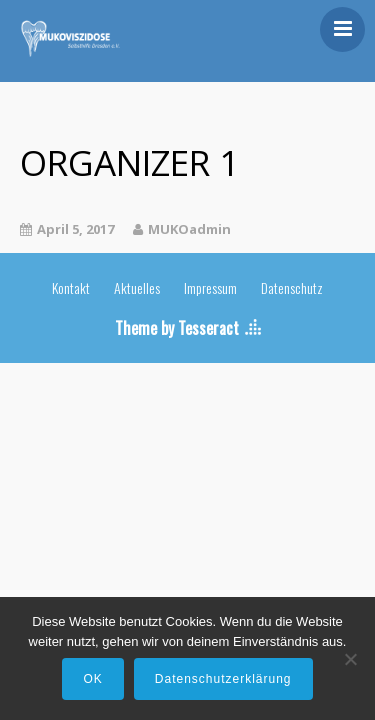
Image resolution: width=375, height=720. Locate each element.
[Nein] (350, 659)
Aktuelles (137, 287)
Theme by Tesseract (177, 328)
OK (92, 679)
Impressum (210, 287)
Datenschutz (292, 287)
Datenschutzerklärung (223, 679)
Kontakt (71, 287)
